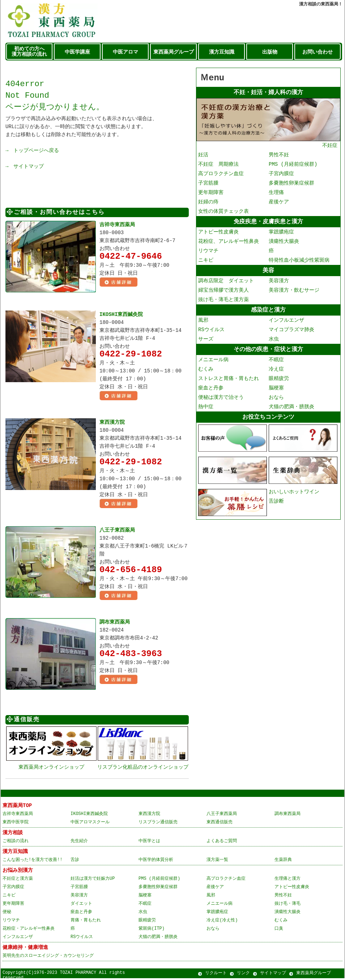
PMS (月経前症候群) (293, 165)
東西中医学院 (16, 824)
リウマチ (208, 252)
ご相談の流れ (16, 843)
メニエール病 (213, 364)
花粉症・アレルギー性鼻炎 (29, 930)
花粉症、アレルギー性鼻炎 (229, 243)
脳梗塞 (276, 392)
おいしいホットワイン (294, 496)
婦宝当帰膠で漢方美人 (223, 293)
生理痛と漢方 (287, 880)
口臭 (279, 930)
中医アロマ (125, 52)
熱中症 (206, 411)
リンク (243, 975)
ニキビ (206, 262)
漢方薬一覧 (217, 861)
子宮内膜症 (281, 175)
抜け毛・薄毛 (287, 905)
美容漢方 (279, 283)
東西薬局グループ (174, 52)
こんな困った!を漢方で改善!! (33, 861)
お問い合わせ (318, 52)
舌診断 (276, 505)
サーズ (206, 342)
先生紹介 (79, 843)
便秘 (7, 914)
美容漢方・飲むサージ (294, 293)
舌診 (75, 861)
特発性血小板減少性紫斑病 (299, 262)
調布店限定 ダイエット (226, 283)
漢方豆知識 (222, 52)
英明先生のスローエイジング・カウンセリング (48, 957)
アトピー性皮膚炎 (218, 234)
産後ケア (279, 203)
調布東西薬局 (115, 624)
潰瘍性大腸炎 (284, 243)
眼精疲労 (279, 382)
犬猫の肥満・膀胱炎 (291, 411)
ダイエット (81, 905)
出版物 (270, 52)
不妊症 (268, 143)
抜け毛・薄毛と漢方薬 (223, 302)
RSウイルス (211, 333)
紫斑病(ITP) (152, 930)
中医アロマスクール (90, 824)
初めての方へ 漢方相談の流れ (29, 52)
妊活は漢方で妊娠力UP (93, 880)
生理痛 (276, 193)
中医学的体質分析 (156, 861)
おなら (276, 401)
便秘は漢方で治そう (221, 401)
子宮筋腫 (208, 184)
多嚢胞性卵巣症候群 (291, 184)
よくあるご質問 (222, 843)
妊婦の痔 (208, 203)
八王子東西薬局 (117, 531)
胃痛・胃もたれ (86, 922)
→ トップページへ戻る (32, 150)
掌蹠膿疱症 (281, 234)
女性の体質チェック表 (223, 212)
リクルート (216, 975)
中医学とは (149, 843)
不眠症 (276, 364)
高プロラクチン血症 (221, 175)
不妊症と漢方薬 (18, 880)
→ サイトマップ (25, 166)
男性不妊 (279, 156)
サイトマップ (273, 975)
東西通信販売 (220, 824)
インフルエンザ (286, 323)
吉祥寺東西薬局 (117, 225)
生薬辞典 (283, 861)
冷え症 (276, 373)
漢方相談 (13, 834)
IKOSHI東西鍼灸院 (121, 314)
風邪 (203, 323)
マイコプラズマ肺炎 (291, 333)
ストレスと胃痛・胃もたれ (229, 382)
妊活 (203, 156)
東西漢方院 (112, 423)
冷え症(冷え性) (222, 922)
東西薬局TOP (17, 807)
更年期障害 (211, 193)
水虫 (274, 342)
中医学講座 (77, 52)
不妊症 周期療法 (218, 165)
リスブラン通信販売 (158, 824)
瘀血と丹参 (211, 392)
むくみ (206, 373)
